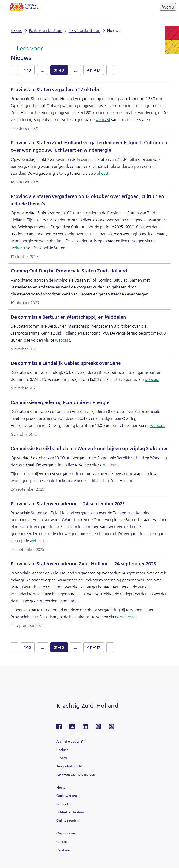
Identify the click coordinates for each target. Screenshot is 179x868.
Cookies (62, 750)
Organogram (66, 833)
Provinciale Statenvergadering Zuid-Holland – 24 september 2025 (83, 564)
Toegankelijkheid (69, 766)
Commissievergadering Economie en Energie (60, 402)
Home (61, 787)
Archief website (68, 741)
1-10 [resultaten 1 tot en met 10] (28, 70)
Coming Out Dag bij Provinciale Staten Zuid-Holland (69, 271)
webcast (103, 119)
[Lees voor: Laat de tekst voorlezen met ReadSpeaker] (27, 49)
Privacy (62, 758)
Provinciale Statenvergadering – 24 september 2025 (68, 504)
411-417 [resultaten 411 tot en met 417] (94, 70)
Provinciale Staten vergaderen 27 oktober (57, 89)
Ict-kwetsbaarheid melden (76, 774)
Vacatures (64, 850)
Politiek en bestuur (70, 812)
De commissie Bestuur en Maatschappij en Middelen (68, 317)
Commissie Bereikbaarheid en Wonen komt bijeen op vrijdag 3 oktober (89, 448)
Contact (62, 841)
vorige (14, 70)
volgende (110, 70)
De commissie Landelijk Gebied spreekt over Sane (66, 363)
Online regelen (67, 820)
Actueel (62, 804)
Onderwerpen (67, 795)
